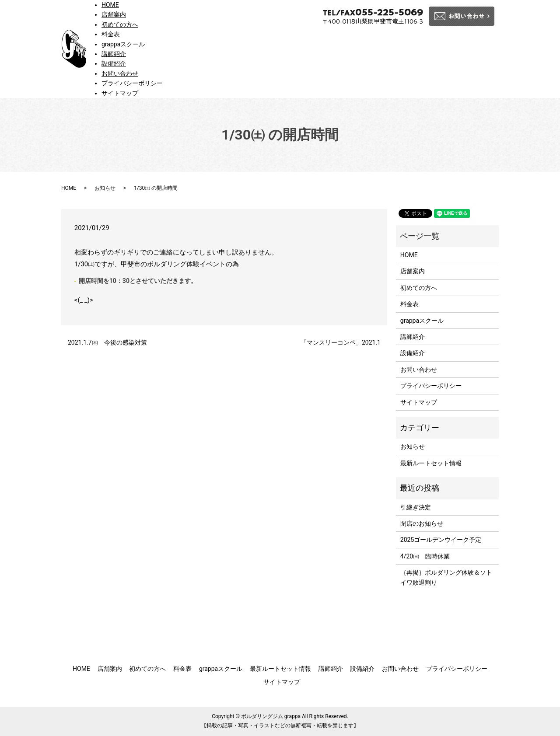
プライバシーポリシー (132, 83)
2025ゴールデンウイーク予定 (441, 540)
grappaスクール (123, 44)
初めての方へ (120, 24)
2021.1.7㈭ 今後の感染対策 (110, 342)
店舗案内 (114, 14)
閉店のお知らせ (422, 523)
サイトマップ (120, 93)
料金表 (111, 34)
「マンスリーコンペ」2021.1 (341, 342)
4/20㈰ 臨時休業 (425, 556)
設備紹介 (114, 63)
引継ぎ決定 (416, 507)
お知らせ (105, 188)
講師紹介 (114, 54)
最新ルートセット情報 (431, 463)
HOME (110, 5)
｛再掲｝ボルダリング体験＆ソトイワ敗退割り (446, 577)
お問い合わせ (120, 73)
